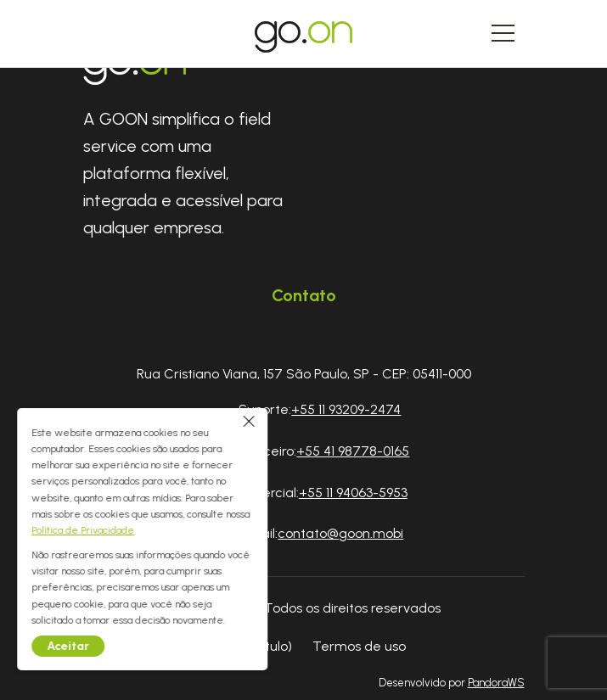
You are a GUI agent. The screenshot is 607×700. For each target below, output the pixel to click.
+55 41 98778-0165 (353, 451)
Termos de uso (359, 646)
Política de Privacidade (90, 530)
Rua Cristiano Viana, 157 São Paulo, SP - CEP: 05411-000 (304, 374)
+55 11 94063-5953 (353, 493)
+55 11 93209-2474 (346, 409)
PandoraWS (496, 683)
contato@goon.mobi (340, 533)
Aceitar (76, 646)
